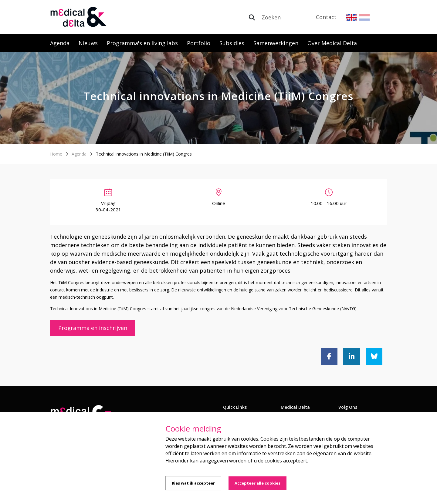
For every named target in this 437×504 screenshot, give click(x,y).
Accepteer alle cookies (257, 483)
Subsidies (232, 43)
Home (56, 154)
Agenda (60, 43)
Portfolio (199, 43)
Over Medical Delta (332, 43)
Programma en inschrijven (93, 328)
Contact (326, 17)
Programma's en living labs (142, 43)
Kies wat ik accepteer (193, 483)
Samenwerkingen (276, 43)
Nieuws (88, 43)
